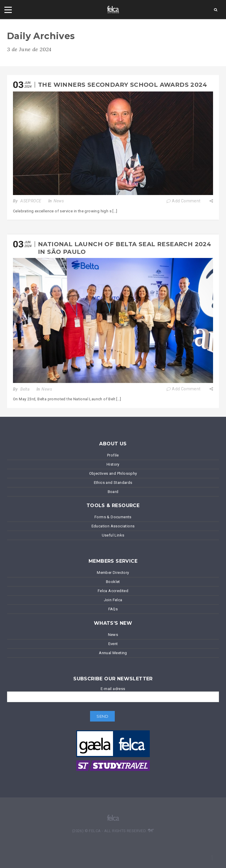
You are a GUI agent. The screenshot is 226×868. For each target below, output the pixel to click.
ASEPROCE (31, 201)
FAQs (113, 609)
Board (113, 492)
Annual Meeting (113, 653)
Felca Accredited (113, 591)
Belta (25, 389)
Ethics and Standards (113, 483)
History (113, 464)
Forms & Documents (113, 517)
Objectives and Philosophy (113, 473)
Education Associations (113, 526)
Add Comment (183, 201)
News (59, 201)
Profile (113, 455)
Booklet (113, 582)
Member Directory (113, 573)
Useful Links (113, 535)
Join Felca (113, 600)
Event (113, 644)
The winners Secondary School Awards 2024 (122, 85)
